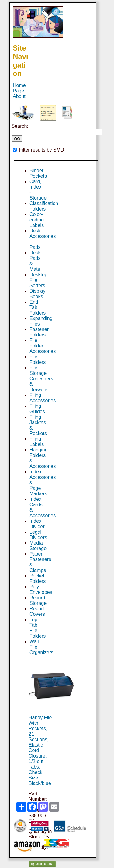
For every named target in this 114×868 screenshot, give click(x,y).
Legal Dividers (38, 535)
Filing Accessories (43, 398)
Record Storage (38, 600)
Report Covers (37, 611)
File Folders (38, 359)
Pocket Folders (38, 579)
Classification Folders (44, 206)
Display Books (37, 294)
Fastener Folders (39, 332)
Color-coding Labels (37, 220)
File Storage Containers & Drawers (41, 379)
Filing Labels (37, 442)
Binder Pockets (38, 173)
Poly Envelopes (41, 589)
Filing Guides (37, 409)
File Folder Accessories (43, 346)
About (19, 96)
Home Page (19, 88)
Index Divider (37, 524)
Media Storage (38, 546)
